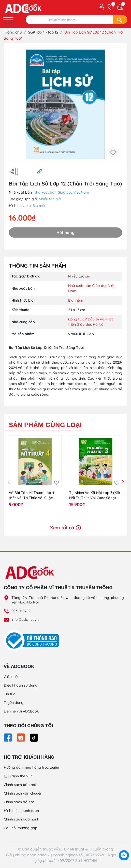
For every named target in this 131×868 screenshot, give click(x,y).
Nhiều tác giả (50, 199)
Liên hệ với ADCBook (21, 711)
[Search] (120, 20)
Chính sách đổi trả (19, 802)
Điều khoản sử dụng (21, 685)
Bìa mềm (40, 206)
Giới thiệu (12, 677)
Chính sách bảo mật (21, 785)
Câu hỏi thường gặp (21, 828)
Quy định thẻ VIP (18, 776)
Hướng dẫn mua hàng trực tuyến (31, 767)
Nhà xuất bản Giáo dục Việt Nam (61, 192)
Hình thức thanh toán (21, 811)
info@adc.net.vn (25, 619)
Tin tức (9, 694)
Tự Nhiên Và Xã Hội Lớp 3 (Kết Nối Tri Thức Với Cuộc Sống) (95, 495)
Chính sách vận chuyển (23, 793)
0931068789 (21, 611)
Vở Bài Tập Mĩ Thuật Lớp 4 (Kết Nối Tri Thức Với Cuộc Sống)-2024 (32, 495)
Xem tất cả (65, 528)
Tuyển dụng (14, 703)
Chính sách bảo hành (21, 819)
